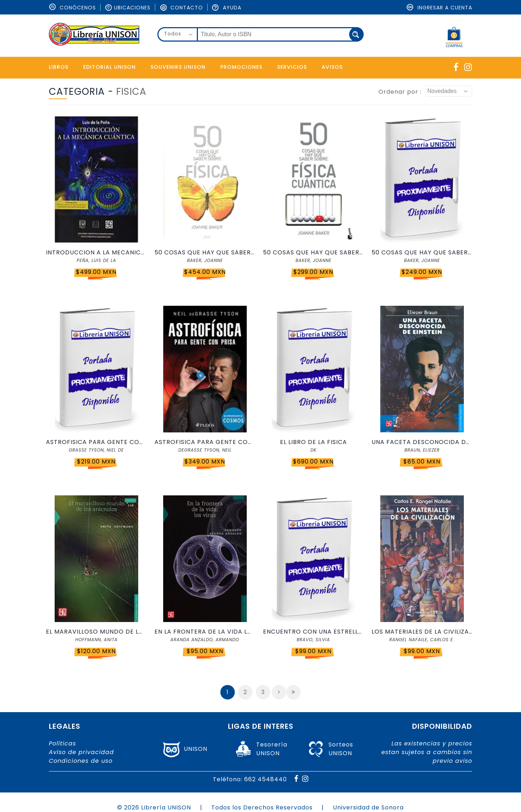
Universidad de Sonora (368, 807)
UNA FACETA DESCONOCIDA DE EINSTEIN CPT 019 (422, 442)
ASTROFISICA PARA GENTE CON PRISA (96, 442)
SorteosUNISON (341, 749)
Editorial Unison (109, 67)
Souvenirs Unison (178, 67)
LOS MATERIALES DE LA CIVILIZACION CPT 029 (422, 632)
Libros (59, 67)
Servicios (292, 67)
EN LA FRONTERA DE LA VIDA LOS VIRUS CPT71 (205, 632)
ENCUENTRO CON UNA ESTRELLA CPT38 (313, 632)
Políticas (62, 743)
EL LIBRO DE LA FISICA (314, 442)
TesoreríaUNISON (272, 749)
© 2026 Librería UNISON (154, 807)
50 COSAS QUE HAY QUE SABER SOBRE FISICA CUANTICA (313, 252)
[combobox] (178, 34)
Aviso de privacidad (81, 752)
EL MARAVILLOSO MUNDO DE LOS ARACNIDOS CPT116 (96, 632)
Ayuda (227, 8)
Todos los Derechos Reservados (262, 807)
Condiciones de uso (81, 761)
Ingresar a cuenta (439, 8)
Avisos (332, 67)
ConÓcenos (72, 8)
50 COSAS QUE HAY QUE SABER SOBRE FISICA (205, 252)
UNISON (196, 749)
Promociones (241, 67)
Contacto (181, 8)
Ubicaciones (128, 8)
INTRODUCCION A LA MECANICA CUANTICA (96, 252)
